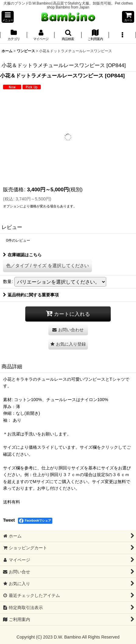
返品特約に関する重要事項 (31, 295)
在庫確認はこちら (22, 255)
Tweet (9, 520)
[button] (8, 17)
